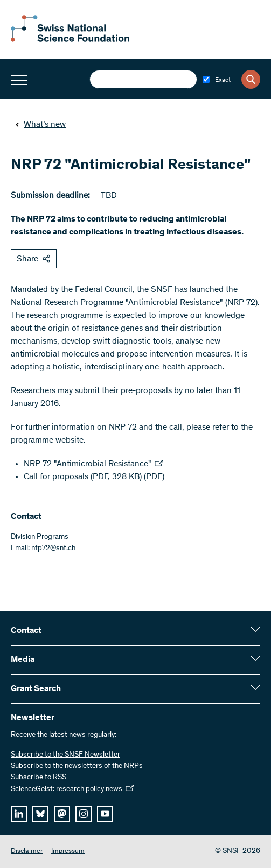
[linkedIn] (19, 814)
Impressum (68, 852)
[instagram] (84, 814)
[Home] (70, 40)
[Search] (251, 79)
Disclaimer (27, 852)
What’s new (40, 125)
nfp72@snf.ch (53, 549)
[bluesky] (40, 814)
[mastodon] (62, 814)
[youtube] (105, 814)
